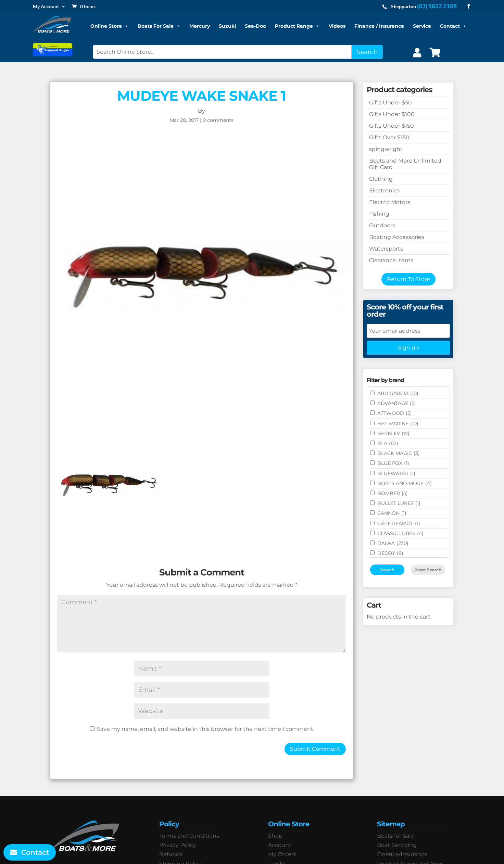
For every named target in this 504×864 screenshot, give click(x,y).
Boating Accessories (397, 237)
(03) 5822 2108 (437, 6)
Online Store (110, 26)
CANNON (392, 513)
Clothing (381, 179)
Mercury (200, 26)
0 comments (218, 120)
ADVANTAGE (397, 403)
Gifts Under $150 (392, 126)
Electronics (384, 190)
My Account (46, 7)
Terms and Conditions (189, 836)
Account (280, 845)
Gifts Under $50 (390, 103)
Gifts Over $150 (389, 137)
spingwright (386, 149)
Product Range (297, 26)
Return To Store (408, 279)
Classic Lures (400, 533)
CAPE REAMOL (399, 523)
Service (422, 26)
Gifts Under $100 (392, 114)
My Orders (282, 854)
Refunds (171, 854)
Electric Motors (390, 202)
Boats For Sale (159, 26)
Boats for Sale (395, 836)
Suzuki (227, 26)
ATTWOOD (395, 413)
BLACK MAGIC (399, 453)
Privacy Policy (178, 845)
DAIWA (393, 543)
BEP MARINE (398, 423)
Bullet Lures (399, 503)
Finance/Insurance (402, 854)
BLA (388, 443)
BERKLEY (393, 433)
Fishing (379, 214)
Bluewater (396, 473)
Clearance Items (391, 260)
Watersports (386, 249)
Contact (453, 26)
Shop (275, 836)
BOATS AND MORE (405, 483)
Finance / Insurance (379, 26)
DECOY (390, 553)
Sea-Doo (255, 26)
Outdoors (382, 225)
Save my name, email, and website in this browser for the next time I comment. (206, 729)
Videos (337, 26)
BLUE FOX (393, 463)
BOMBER (393, 493)
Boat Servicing (397, 845)
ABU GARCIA (398, 393)
